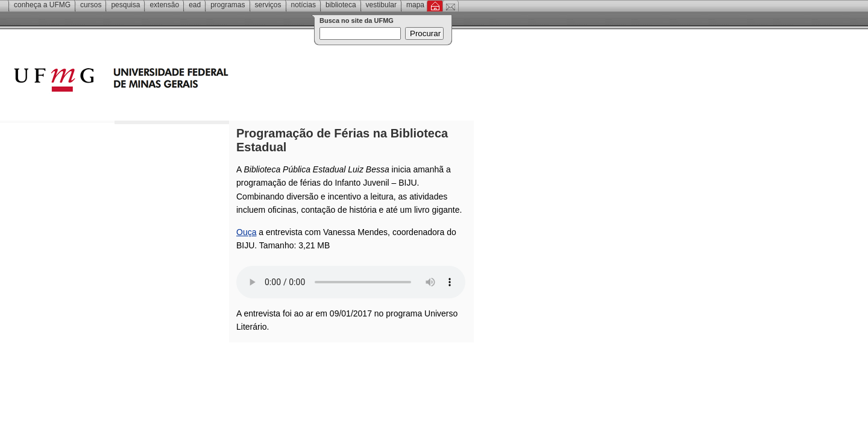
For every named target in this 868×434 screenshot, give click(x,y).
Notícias (303, 5)
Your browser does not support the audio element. (351, 282)
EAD (195, 5)
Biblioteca (341, 5)
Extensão (164, 5)
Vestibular (381, 5)
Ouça (246, 232)
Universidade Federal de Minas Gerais (190, 81)
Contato (451, 6)
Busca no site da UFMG (357, 20)
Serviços (268, 5)
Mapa (415, 5)
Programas (228, 5)
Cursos (91, 5)
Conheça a (42, 5)
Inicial (435, 6)
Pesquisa (125, 5)
